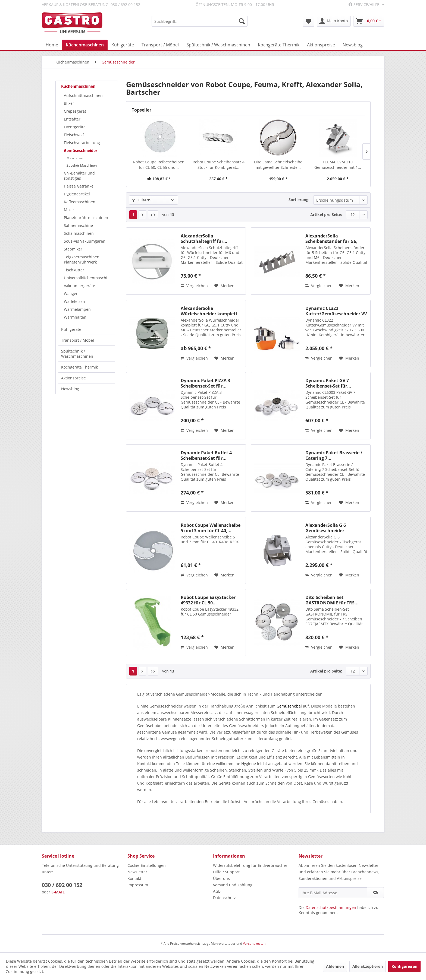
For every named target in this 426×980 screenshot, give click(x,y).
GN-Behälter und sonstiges (79, 176)
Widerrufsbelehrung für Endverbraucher (250, 865)
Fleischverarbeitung (82, 143)
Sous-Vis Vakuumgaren (85, 241)
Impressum (138, 885)
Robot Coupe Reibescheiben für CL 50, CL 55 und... (159, 165)
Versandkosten (254, 943)
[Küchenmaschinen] (85, 45)
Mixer (69, 210)
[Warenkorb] (369, 21)
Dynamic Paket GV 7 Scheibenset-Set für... (328, 383)
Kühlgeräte (71, 329)
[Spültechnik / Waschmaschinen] (218, 45)
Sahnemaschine (78, 225)
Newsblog (70, 389)
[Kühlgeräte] (123, 45)
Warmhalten (75, 317)
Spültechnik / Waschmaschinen (77, 354)
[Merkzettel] (308, 21)
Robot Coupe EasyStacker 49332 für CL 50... (208, 600)
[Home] (52, 45)
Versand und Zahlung (233, 885)
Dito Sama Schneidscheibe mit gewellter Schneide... (278, 165)
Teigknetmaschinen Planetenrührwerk (82, 259)
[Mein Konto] (334, 21)
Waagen (71, 294)
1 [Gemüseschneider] (133, 215)
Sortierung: (299, 200)
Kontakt (134, 878)
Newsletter (137, 872)
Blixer (69, 103)
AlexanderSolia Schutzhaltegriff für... (204, 239)
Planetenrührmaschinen (86, 218)
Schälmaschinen (79, 233)
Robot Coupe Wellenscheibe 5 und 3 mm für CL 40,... (211, 528)
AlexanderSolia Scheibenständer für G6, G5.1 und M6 (331, 239)
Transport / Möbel (78, 340)
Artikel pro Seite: (326, 215)
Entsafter (72, 119)
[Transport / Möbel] (160, 45)
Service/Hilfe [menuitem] (364, 4)
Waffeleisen (74, 301)
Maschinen (75, 158)
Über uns (221, 878)
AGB (217, 891)
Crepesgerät (75, 111)
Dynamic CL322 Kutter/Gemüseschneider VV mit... (336, 311)
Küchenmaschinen (78, 86)
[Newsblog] (353, 45)
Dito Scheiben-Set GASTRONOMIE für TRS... (332, 600)
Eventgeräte (75, 127)
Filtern (141, 200)
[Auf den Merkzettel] (224, 286)
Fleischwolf (74, 135)
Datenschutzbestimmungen (331, 907)
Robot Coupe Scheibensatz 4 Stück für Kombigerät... (219, 165)
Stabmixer (73, 249)
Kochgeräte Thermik (79, 367)
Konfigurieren (404, 966)
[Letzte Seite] (153, 215)
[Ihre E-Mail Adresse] (333, 893)
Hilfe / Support (226, 872)
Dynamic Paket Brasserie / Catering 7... (334, 455)
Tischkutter (74, 270)
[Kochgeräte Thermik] (279, 45)
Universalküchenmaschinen (89, 278)
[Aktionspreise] (321, 45)
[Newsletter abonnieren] (375, 893)
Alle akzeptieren (368, 966)
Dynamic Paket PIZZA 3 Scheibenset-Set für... (205, 383)
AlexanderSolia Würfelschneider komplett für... (209, 311)
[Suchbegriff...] (200, 21)
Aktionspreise (73, 378)
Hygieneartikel (77, 194)
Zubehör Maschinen (82, 165)
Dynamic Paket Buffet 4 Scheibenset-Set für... (206, 455)
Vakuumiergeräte (79, 286)
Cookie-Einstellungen (147, 865)
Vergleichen (194, 286)
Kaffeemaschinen (80, 202)
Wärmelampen (77, 309)
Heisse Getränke (79, 186)
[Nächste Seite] (142, 215)
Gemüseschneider (81, 150)
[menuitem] (200, 21)
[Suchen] (242, 21)
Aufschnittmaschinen (83, 95)
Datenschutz (224, 898)
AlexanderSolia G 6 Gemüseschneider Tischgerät (326, 528)
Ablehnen (335, 966)
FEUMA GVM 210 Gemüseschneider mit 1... (338, 165)
